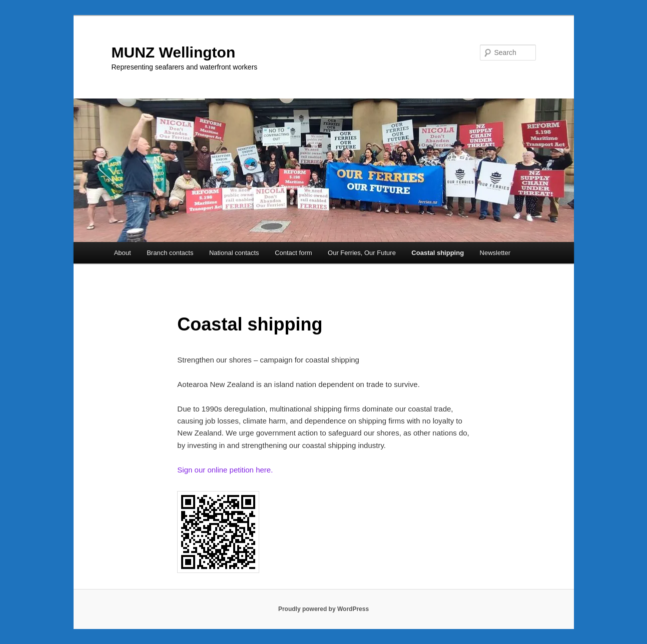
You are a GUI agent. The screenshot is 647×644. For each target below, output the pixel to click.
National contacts (234, 253)
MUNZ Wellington (174, 52)
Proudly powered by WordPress (323, 609)
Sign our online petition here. (225, 470)
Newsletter (495, 253)
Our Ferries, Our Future (362, 253)
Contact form (293, 253)
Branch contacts (170, 253)
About (123, 253)
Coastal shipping (438, 253)
